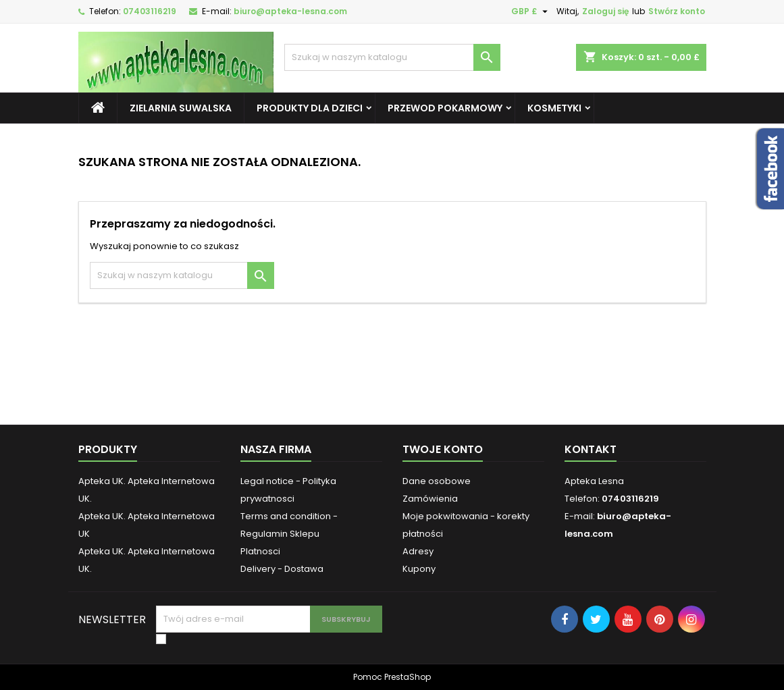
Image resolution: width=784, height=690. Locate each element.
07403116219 (150, 11)
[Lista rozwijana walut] (531, 11)
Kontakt (591, 449)
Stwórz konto (677, 11)
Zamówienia (430, 499)
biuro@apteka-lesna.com (290, 11)
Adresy (418, 551)
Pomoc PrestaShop (392, 677)
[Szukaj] (392, 57)
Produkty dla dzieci (310, 108)
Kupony (419, 569)
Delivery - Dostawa (282, 569)
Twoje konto (443, 449)
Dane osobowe (437, 481)
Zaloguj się (605, 11)
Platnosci (260, 551)
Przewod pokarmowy (445, 108)
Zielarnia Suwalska (181, 108)
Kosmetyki (554, 108)
